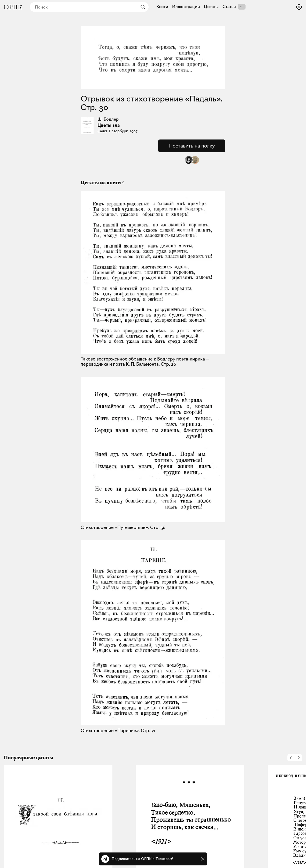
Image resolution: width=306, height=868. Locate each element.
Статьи (229, 7)
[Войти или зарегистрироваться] (299, 7)
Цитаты (211, 7)
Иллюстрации (186, 7)
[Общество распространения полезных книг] (13, 7)
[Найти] (142, 7)
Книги (162, 7)
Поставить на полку (192, 146)
